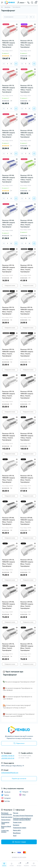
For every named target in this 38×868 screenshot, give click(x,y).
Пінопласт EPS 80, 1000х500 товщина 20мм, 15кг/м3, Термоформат (27, 224)
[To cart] (16, 64)
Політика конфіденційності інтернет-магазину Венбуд (22, 819)
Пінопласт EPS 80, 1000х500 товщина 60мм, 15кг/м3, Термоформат (27, 521)
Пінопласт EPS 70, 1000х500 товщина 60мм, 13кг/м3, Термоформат (27, 479)
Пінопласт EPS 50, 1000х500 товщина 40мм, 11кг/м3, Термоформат (8, 353)
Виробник (7, 7)
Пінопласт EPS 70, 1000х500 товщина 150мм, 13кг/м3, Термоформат (8, 437)
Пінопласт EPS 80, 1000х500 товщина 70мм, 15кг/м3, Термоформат (8, 605)
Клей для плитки (7, 817)
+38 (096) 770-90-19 (8, 756)
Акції (15, 836)
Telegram (24, 792)
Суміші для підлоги (5, 831)
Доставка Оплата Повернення (23, 816)
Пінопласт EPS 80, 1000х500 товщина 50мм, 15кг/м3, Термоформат (8, 179)
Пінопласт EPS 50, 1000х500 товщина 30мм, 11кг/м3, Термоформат (27, 311)
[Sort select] (16, 17)
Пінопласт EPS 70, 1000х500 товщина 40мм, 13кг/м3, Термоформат (8, 311)
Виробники (17, 833)
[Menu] (2, 3)
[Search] (32, 3)
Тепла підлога (6, 820)
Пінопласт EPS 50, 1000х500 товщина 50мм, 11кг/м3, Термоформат (27, 268)
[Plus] (11, 64)
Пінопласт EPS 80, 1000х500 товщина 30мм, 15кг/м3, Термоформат (8, 224)
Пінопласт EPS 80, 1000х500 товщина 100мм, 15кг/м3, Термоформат (27, 134)
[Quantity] (7, 64)
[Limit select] (32, 17)
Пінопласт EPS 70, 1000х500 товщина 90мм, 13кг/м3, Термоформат (8, 647)
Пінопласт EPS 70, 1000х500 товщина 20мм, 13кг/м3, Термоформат (8, 134)
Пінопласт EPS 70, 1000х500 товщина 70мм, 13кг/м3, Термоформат (27, 353)
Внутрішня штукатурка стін (6, 814)
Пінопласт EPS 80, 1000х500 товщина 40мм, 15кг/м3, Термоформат (27, 605)
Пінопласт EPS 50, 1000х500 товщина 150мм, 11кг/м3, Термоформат (27, 179)
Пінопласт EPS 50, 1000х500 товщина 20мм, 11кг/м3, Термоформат (8, 268)
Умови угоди (17, 822)
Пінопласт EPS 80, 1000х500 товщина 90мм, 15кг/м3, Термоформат (8, 521)
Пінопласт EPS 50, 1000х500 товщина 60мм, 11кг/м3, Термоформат (8, 395)
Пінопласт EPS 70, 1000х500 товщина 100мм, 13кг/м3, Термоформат (8, 44)
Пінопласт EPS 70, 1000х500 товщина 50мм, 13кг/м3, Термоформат (27, 44)
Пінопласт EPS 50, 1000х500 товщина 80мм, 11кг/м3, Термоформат (27, 563)
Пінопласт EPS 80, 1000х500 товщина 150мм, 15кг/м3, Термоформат (27, 437)
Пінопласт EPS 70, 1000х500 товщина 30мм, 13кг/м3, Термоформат (8, 89)
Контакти (16, 825)
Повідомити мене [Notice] (10, 286)
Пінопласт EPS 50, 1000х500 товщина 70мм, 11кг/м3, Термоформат (8, 479)
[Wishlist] (17, 27)
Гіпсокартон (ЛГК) (5, 823)
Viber (22, 795)
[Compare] (17, 30)
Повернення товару (20, 828)
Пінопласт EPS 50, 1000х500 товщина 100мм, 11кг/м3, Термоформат (27, 89)
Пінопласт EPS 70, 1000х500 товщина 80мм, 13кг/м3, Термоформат (27, 647)
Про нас (16, 813)
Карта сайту (17, 830)
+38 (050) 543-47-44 (8, 758)
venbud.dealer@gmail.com (10, 773)
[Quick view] (17, 24)
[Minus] (4, 64)
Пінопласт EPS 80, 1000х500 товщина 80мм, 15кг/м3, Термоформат (27, 395)
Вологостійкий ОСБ (6, 827)
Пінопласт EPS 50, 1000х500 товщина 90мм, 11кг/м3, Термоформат (8, 563)
